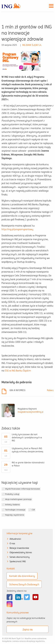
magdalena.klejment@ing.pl (30, 412)
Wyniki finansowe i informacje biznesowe (23, 489)
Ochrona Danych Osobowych (24, 584)
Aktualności (15, 539)
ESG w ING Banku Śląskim (18, 371)
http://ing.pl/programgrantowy (17, 229)
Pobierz (50, 390)
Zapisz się (28, 629)
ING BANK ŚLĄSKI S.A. (32, 45)
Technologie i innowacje (15, 510)
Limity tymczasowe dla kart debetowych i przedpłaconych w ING (27, 438)
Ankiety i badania (12, 505)
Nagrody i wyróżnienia (15, 515)
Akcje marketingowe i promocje (18, 499)
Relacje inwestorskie (19, 548)
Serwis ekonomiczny (20, 557)
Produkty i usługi (12, 494)
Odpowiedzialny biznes (21, 552)
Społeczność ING (18, 561)
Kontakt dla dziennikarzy (22, 576)
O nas (12, 543)
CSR (33, 510)
